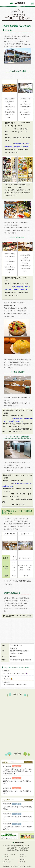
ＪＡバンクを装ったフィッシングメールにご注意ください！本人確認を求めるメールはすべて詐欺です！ (17, 771)
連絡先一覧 (23, 862)
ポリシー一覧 (23, 857)
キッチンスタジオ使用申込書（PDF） (16, 603)
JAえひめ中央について (9, 854)
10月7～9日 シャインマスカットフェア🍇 (15, 673)
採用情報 (22, 859)
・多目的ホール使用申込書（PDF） (14, 606)
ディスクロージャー (9, 859)
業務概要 (22, 854)
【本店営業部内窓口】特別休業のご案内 (15, 685)
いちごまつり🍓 (8, 679)
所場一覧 (6, 857)
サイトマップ (7, 862)
